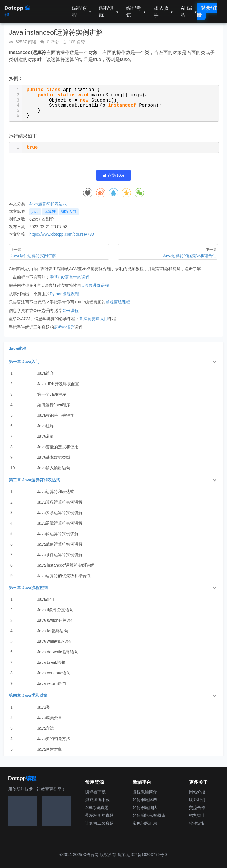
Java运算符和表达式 (48, 204)
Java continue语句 (54, 673)
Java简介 (46, 373)
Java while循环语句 (55, 641)
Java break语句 (51, 662)
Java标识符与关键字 (56, 415)
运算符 (50, 212)
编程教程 (81, 11)
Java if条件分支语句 (55, 610)
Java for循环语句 (53, 631)
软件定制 (197, 823)
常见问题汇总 (145, 823)
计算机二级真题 (99, 823)
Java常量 (46, 436)
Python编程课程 (64, 294)
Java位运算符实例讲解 (58, 534)
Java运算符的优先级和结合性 (64, 576)
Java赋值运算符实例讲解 (60, 544)
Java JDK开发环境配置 (58, 384)
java (35, 212)
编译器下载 (95, 792)
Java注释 (46, 426)
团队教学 (163, 11)
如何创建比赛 (145, 800)
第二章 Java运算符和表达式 (34, 480)
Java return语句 (51, 683)
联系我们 (197, 800)
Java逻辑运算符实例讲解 (60, 523)
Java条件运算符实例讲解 (60, 555)
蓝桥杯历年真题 (99, 815)
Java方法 (46, 728)
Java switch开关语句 (56, 620)
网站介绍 (197, 792)
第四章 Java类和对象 (28, 695)
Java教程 (17, 348)
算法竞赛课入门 (94, 319)
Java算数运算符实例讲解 (60, 502)
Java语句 (46, 599)
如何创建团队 (145, 808)
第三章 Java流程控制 (28, 588)
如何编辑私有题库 (149, 815)
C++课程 (70, 310)
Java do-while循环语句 (58, 652)
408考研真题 (97, 808)
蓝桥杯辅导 (64, 327)
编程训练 (109, 11)
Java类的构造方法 (54, 739)
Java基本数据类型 (54, 457)
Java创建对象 (50, 749)
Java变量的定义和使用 (58, 447)
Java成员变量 (50, 718)
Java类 (44, 707)
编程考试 (136, 11)
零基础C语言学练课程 (70, 277)
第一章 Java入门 (24, 362)
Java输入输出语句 (54, 468)
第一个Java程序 (52, 394)
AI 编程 (189, 11)
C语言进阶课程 (95, 285)
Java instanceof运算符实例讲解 (66, 565)
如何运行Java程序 (54, 405)
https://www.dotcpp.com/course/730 (62, 234)
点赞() (113, 175)
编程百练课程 (118, 302)
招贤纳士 (197, 815)
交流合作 (197, 808)
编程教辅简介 (145, 792)
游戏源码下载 (97, 800)
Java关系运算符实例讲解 (60, 513)
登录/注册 (207, 11)
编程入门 (69, 212)
